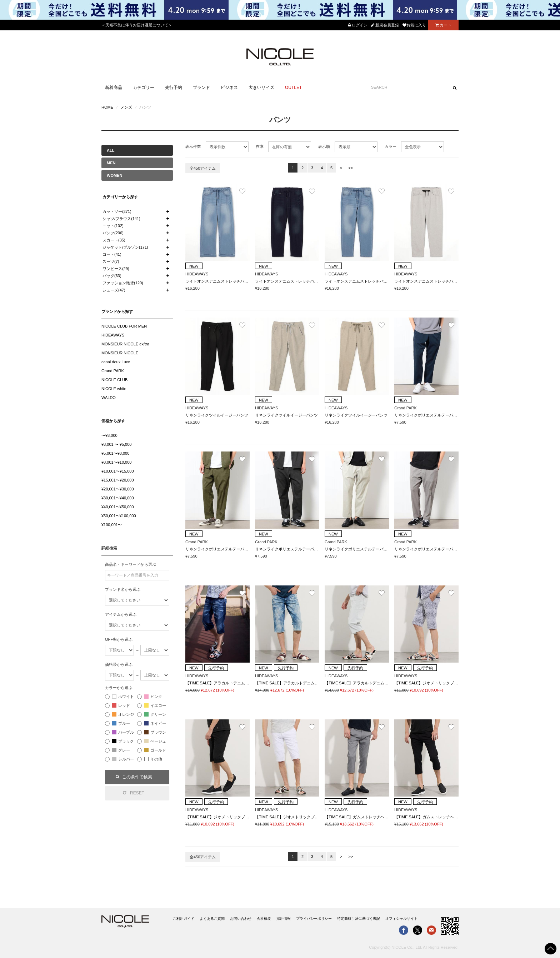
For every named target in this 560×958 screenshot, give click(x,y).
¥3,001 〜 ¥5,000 (116, 444)
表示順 (324, 146)
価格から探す (113, 421)
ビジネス (229, 88)
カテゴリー (144, 88)
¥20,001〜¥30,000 (118, 489)
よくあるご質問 (212, 919)
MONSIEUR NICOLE (120, 353)
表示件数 (193, 146)
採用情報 (284, 919)
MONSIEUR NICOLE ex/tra (125, 344)
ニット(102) (113, 226)
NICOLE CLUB (114, 380)
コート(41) (112, 254)
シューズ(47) (114, 290)
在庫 (260, 146)
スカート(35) (114, 240)
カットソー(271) (117, 211)
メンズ (126, 107)
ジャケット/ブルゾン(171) (125, 247)
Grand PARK (113, 371)
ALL (111, 150)
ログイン (358, 25)
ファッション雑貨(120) (123, 283)
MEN (111, 163)
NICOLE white (114, 389)
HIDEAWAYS (113, 335)
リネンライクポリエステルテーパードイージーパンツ (441, 415)
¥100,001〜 (112, 525)
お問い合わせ (241, 919)
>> (351, 168)
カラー (391, 146)
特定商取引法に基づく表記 (359, 919)
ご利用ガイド (184, 919)
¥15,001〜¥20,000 (118, 480)
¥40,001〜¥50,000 (118, 507)
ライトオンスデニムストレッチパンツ (219, 281)
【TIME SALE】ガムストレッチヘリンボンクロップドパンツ (378, 817)
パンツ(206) (113, 233)
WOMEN (114, 175)
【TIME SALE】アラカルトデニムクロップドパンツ (231, 683)
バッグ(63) (112, 276)
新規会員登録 (385, 25)
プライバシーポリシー (314, 919)
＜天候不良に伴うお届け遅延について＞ (137, 25)
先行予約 (174, 88)
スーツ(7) (111, 261)
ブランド (201, 88)
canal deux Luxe (116, 362)
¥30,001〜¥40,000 (118, 498)
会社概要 (264, 919)
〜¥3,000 (109, 435)
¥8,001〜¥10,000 (116, 462)
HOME (107, 107)
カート (443, 25)
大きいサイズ (261, 88)
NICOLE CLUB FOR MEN (124, 326)
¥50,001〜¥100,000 (119, 516)
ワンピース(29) (116, 269)
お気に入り (414, 25)
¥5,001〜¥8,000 (115, 453)
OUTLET (293, 88)
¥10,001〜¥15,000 (118, 471)
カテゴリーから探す (120, 197)
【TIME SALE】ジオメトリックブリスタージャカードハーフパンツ (454, 683)
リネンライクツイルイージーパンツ (217, 415)
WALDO (109, 398)
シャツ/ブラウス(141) (121, 219)
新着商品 (114, 88)
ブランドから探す (117, 311)
